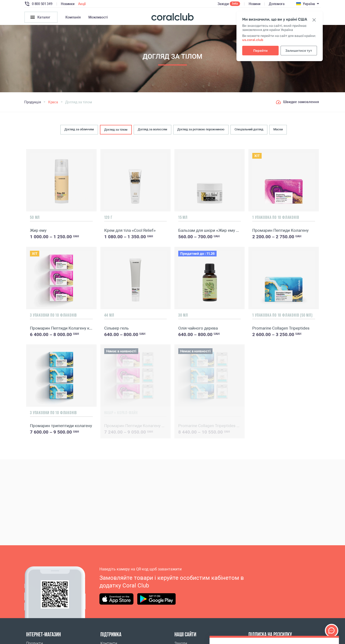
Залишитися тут (299, 51)
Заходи (223, 4)
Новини (254, 4)
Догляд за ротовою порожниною (201, 129)
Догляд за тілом (116, 130)
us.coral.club (253, 40)
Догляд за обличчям (79, 129)
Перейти (260, 51)
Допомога (277, 4)
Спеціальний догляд (249, 129)
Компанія (73, 17)
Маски (278, 129)
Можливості (98, 17)
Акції (82, 4)
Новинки (68, 4)
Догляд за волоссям (152, 129)
